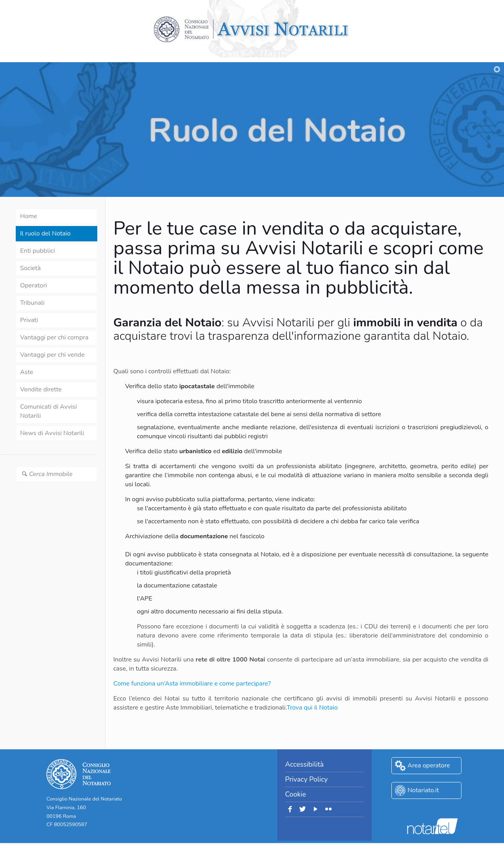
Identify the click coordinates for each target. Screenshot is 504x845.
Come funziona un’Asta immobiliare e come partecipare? (192, 684)
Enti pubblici (37, 251)
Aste (27, 372)
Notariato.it (423, 790)
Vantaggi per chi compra (54, 337)
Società (30, 268)
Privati (29, 320)
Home (29, 216)
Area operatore (429, 765)
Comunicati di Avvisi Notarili (48, 411)
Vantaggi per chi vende (52, 355)
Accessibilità (304, 764)
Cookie (296, 794)
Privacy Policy (306, 779)
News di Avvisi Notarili (52, 433)
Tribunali (32, 303)
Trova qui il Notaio (312, 708)
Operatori (33, 285)
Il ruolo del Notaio (45, 233)
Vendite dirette (41, 389)
